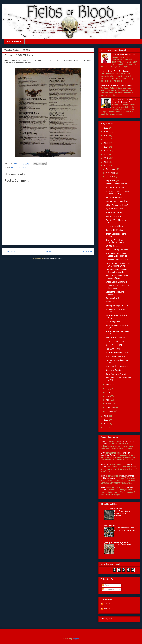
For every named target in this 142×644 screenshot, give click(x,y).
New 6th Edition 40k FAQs (117, 366)
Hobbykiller (110, 302)
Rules (23, 167)
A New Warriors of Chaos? (117, 205)
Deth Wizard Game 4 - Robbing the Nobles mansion (123, 513)
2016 (106, 151)
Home (49, 252)
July (108, 389)
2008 (106, 427)
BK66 (103, 441)
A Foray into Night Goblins (117, 305)
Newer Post (10, 252)
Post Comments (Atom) (54, 259)
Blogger (76, 639)
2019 (106, 139)
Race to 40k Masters (114, 230)
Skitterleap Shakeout (114, 212)
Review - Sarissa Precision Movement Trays (117, 192)
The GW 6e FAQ (113, 349)
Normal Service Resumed (117, 353)
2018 (106, 143)
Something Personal (114, 322)
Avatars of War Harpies (116, 337)
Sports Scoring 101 (114, 345)
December (111, 169)
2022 (106, 128)
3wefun (104, 487)
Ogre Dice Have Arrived (116, 374)
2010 (106, 420)
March (109, 404)
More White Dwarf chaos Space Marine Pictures (116, 255)
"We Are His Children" (115, 188)
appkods (104, 464)
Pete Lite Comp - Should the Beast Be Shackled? (124, 101)
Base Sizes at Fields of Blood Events (117, 85)
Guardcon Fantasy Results (117, 260)
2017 (106, 147)
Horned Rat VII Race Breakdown (115, 71)
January (110, 411)
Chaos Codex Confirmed (116, 282)
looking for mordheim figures (115, 454)
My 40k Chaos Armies (115, 209)
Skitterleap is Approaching (117, 250)
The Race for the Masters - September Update (117, 271)
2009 (106, 424)
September (111, 180)
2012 (106, 166)
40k (12, 167)
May (108, 396)
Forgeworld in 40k (113, 216)
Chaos (17, 167)
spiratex (104, 476)
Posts (106, 585)
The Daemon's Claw (113, 509)
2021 (106, 132)
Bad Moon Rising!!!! (114, 197)
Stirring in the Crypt (114, 298)
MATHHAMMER (14, 41)
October (110, 177)
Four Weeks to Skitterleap (117, 201)
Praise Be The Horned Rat (124, 55)
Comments (108, 589)
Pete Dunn (108, 609)
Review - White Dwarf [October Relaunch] (115, 241)
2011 (106, 416)
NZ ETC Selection (113, 246)
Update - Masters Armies (116, 184)
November (111, 173)
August (109, 385)
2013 (106, 162)
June (108, 392)
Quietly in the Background (116, 542)
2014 (106, 158)
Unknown (17, 163)
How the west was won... (116, 356)
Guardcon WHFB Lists (115, 341)
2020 (106, 136)
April (108, 400)
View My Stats (107, 619)
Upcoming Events (113, 370)
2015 (106, 154)
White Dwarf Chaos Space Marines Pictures (117, 277)
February (110, 408)
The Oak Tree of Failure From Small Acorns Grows (118, 265)
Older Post (87, 252)
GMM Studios (110, 526)
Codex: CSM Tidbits (114, 226)
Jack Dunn (108, 604)
